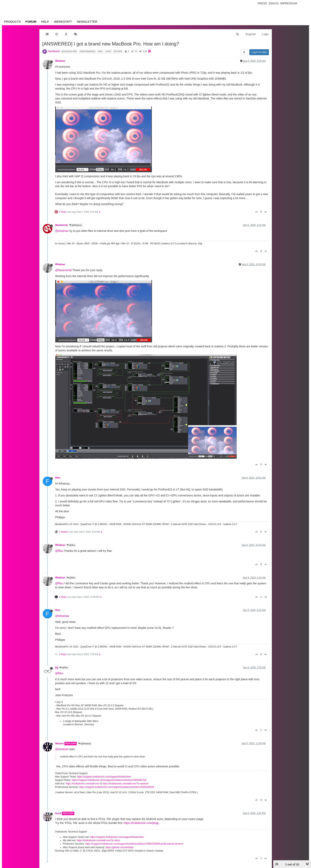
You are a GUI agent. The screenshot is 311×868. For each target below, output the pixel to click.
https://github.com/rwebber (120, 847)
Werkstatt (63, 22)
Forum (31, 22)
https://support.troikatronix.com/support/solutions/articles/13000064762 (109, 780)
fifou (58, 478)
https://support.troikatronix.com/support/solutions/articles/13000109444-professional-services (134, 844)
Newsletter (87, 22)
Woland (60, 744)
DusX (58, 813)
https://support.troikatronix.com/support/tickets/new (104, 777)
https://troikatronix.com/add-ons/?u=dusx (98, 840)
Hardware (54, 51)
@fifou (71, 545)
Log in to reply (259, 52)
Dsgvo (274, 3)
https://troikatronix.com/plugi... (142, 823)
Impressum (289, 3)
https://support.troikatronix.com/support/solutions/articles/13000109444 (117, 787)
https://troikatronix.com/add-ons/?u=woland (125, 784)
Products (12, 22)
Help (45, 22)
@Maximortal (63, 270)
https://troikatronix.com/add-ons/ (83, 784)
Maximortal (62, 225)
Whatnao (60, 61)
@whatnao (62, 231)
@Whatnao (76, 225)
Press (262, 3)
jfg (57, 668)
